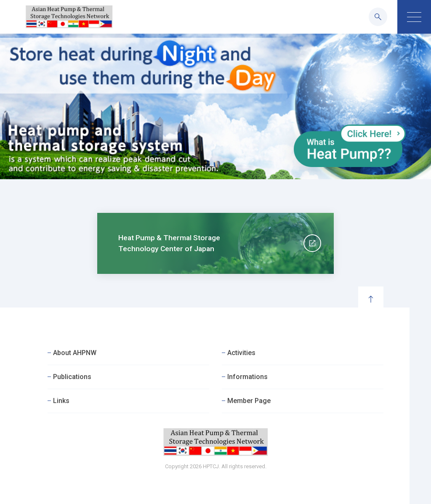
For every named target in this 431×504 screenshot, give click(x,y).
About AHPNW (75, 353)
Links (61, 401)
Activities (241, 353)
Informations (247, 377)
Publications (72, 377)
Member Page (249, 401)
